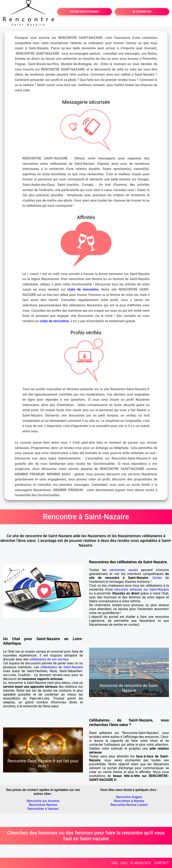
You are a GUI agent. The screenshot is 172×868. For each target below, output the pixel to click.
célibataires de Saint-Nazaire (62, 667)
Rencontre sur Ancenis (43, 801)
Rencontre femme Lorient (129, 805)
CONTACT (162, 863)
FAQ (115, 863)
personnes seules (124, 570)
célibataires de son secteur (49, 659)
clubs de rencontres (83, 289)
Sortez (157, 578)
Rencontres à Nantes (129, 801)
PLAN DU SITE (141, 863)
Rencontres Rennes (43, 805)
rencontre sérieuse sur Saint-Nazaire (142, 589)
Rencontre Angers (129, 797)
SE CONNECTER (142, 12)
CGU (124, 863)
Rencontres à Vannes (43, 809)
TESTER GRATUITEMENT (85, 12)
